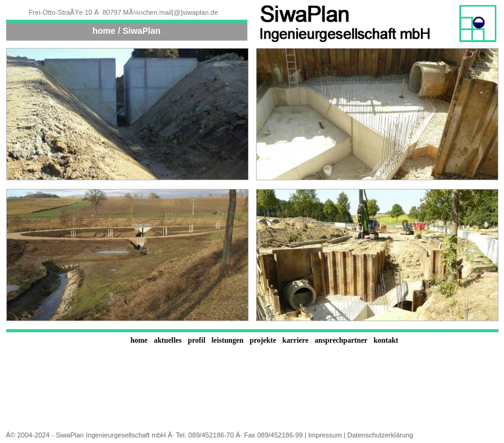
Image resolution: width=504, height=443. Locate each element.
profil (196, 340)
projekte (263, 340)
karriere (295, 340)
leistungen (228, 340)
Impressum (325, 435)
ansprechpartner (341, 340)
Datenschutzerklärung (380, 435)
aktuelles (168, 340)
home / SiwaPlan (126, 31)
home (139, 340)
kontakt (386, 340)
